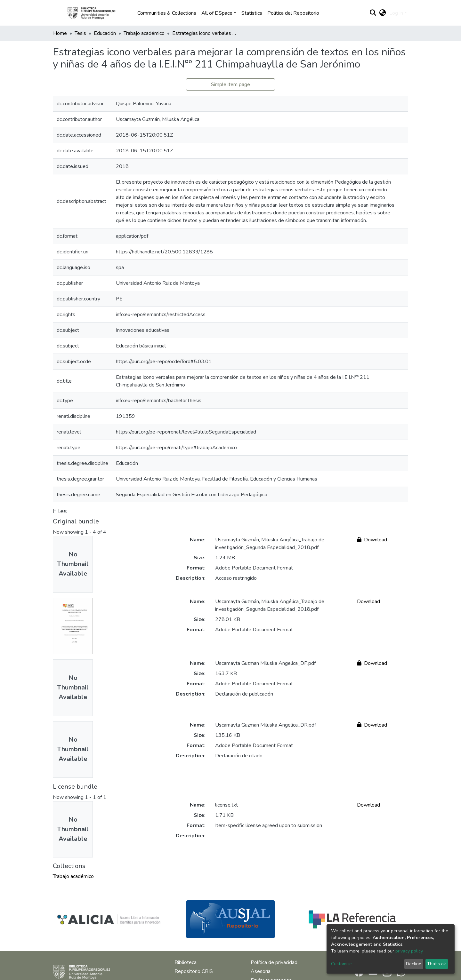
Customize (341, 964)
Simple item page (230, 84)
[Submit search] (373, 13)
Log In (396, 13)
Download (372, 540)
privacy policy (409, 951)
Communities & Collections (167, 13)
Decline (414, 964)
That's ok (437, 964)
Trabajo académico (144, 33)
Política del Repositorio (293, 13)
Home (60, 33)
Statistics (252, 13)
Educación (105, 33)
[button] (383, 13)
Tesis (80, 33)
